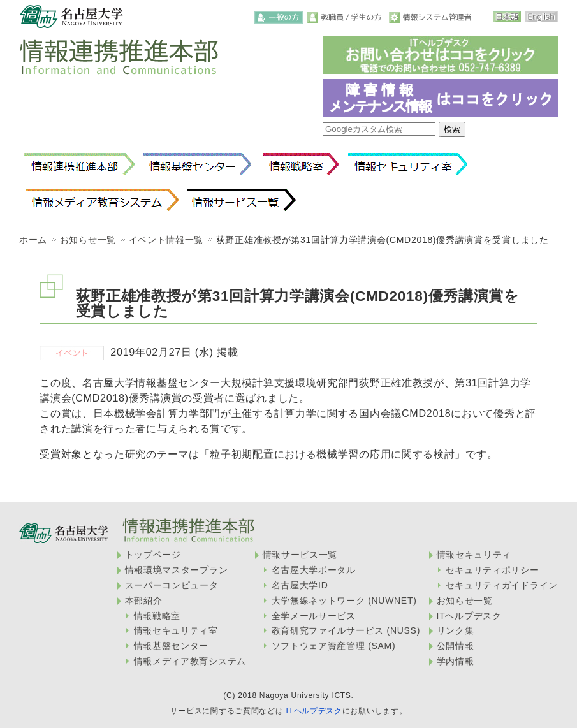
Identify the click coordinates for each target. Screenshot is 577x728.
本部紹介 (144, 601)
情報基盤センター (197, 164)
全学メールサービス (314, 616)
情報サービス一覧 (242, 200)
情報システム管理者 (432, 18)
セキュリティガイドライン (502, 585)
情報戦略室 (299, 164)
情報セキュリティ (474, 555)
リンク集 (456, 630)
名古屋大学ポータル (314, 570)
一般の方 (279, 18)
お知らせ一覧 (88, 240)
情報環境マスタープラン (177, 570)
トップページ (153, 555)
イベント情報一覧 (166, 240)
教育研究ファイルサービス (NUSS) (346, 630)
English (541, 17)
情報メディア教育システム (102, 200)
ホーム (33, 240)
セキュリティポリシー (493, 570)
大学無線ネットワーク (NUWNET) (344, 601)
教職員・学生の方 (347, 18)
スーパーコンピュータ (172, 585)
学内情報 (456, 661)
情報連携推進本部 (79, 164)
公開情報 (456, 646)
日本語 (507, 17)
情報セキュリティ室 (407, 164)
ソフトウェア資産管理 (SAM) (334, 646)
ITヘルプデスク (469, 616)
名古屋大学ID (300, 585)
